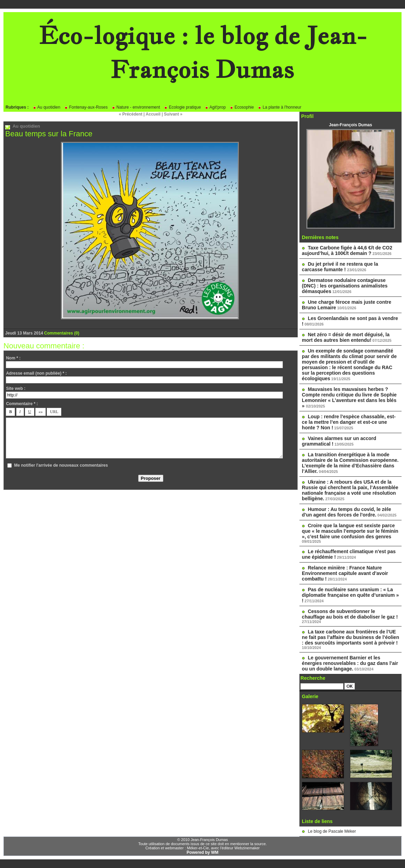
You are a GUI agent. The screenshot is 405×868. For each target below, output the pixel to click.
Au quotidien (47, 107)
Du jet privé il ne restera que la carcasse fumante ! (340, 267)
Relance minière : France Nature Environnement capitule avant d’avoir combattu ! (345, 573)
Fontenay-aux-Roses (86, 107)
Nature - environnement (136, 107)
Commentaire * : (22, 404)
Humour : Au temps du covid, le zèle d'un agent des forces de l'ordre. (346, 512)
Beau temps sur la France (49, 134)
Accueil (153, 114)
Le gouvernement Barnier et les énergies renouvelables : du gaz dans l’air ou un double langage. (350, 663)
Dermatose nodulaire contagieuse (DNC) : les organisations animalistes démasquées (345, 286)
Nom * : (13, 358)
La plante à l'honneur (280, 107)
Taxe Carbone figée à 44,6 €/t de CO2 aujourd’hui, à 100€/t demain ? (347, 250)
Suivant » (173, 114)
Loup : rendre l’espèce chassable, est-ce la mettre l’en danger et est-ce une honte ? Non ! (349, 422)
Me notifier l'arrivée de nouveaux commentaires (61, 465)
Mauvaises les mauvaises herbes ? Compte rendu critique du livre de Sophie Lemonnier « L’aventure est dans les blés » (349, 398)
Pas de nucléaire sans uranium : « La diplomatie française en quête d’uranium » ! (350, 595)
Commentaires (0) (62, 333)
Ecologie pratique (182, 107)
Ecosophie (242, 107)
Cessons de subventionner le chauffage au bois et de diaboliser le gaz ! (350, 614)
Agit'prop (215, 107)
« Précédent (130, 114)
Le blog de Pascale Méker (332, 831)
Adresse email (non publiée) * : (36, 373)
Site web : (16, 389)
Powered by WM (202, 852)
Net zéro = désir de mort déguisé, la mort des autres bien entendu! (346, 337)
